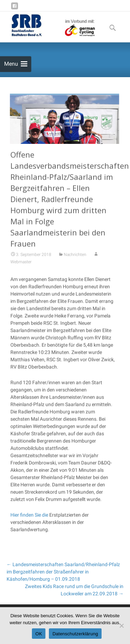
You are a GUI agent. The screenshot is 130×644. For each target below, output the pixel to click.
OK (39, 634)
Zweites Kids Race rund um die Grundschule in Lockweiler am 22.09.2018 (74, 590)
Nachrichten (75, 259)
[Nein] (121, 626)
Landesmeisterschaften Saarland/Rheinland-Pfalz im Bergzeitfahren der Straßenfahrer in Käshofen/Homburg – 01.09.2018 (63, 572)
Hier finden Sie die (29, 520)
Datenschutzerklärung (75, 634)
